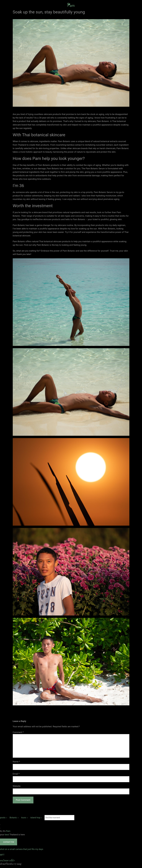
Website (17, 786)
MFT (2, 855)
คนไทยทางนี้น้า (7, 861)
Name (16, 762)
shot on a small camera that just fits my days (22, 849)
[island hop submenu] (36, 818)
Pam (8, 831)
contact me (9, 842)
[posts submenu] (4, 818)
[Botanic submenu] (14, 818)
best (7, 835)
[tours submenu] (25, 818)
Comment (18, 732)
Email (16, 774)
